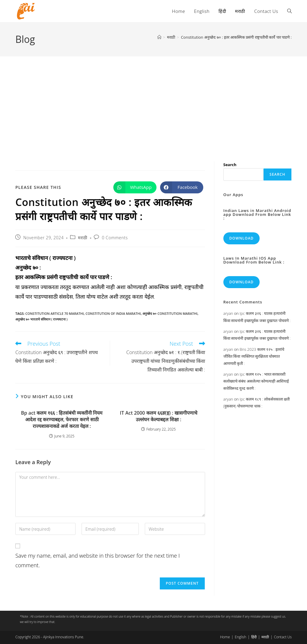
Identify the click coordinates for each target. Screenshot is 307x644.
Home (225, 637)
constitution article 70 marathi (55, 313)
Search (230, 165)
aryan (228, 313)
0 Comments (115, 238)
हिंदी (254, 637)
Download (241, 238)
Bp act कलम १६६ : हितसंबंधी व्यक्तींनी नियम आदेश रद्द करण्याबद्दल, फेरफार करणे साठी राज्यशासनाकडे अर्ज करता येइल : (62, 420)
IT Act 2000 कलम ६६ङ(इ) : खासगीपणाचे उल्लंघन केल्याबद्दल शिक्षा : (159, 416)
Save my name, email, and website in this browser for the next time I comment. (97, 560)
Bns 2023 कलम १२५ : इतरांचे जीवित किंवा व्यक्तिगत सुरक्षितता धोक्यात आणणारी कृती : (254, 356)
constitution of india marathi (113, 313)
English (240, 637)
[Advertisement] (153, 101)
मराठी (83, 238)
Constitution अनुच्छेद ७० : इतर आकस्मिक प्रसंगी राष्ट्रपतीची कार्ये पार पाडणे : (236, 37)
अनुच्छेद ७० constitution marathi (170, 313)
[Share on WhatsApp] (135, 187)
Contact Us (283, 637)
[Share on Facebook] (182, 187)
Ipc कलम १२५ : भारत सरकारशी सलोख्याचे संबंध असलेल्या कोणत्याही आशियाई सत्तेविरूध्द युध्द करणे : (256, 381)
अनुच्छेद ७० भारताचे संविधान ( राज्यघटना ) (41, 319)
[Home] (159, 37)
